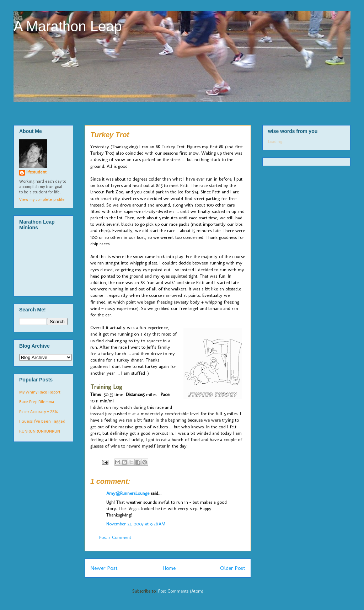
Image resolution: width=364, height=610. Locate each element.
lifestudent (36, 172)
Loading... (277, 142)
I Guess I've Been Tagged (42, 422)
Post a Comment (115, 537)
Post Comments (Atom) (181, 591)
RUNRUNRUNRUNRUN (40, 432)
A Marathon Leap (68, 26)
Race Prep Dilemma (37, 402)
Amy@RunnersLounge (128, 493)
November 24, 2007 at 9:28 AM (136, 524)
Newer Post (104, 568)
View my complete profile (42, 200)
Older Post (233, 568)
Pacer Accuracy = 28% (38, 412)
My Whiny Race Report (40, 392)
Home (169, 568)
